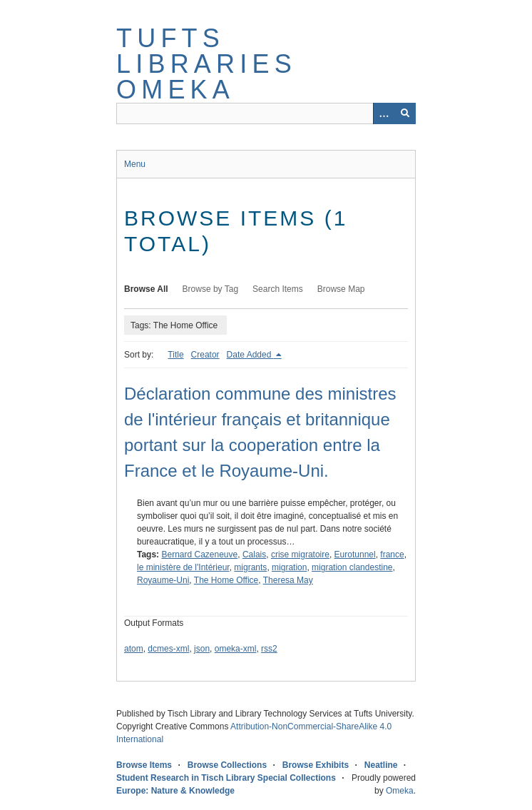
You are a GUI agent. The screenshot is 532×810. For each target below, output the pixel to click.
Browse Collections (227, 765)
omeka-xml (236, 649)
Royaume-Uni (163, 580)
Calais (254, 555)
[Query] (266, 113)
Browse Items (144, 765)
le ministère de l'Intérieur (183, 567)
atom (134, 649)
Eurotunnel (355, 555)
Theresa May (288, 580)
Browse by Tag (211, 289)
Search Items (278, 289)
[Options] (384, 113)
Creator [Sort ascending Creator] (205, 355)
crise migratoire (300, 555)
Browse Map (341, 289)
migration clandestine (352, 567)
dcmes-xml (168, 649)
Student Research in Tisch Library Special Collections (226, 778)
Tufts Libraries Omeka (206, 64)
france (392, 555)
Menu (135, 164)
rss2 (269, 649)
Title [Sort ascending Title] (175, 355)
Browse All (146, 289)
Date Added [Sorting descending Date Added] (250, 355)
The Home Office (226, 580)
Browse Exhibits (316, 765)
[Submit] (405, 113)
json (202, 649)
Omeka (400, 791)
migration (289, 567)
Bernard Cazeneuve (199, 555)
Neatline (381, 765)
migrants (250, 567)
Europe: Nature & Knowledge (175, 791)
